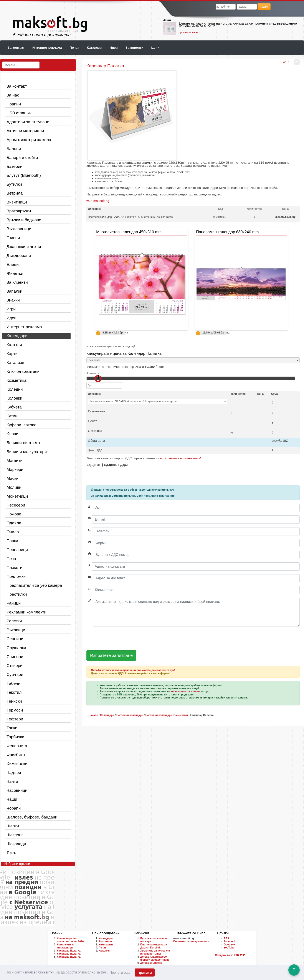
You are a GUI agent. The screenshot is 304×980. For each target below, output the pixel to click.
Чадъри (14, 772)
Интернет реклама (47, 47)
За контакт (16, 47)
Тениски (14, 701)
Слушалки (16, 648)
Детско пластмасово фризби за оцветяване (155, 958)
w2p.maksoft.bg (98, 201)
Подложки (16, 576)
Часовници (17, 790)
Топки (12, 728)
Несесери (16, 505)
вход (264, 7)
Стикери (14, 666)
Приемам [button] (145, 973)
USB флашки (19, 113)
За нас (13, 95)
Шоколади (16, 844)
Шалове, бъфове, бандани (32, 817)
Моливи (14, 487)
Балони (14, 149)
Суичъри (15, 674)
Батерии (14, 166)
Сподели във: (224, 955)
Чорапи (14, 808)
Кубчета (14, 407)
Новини (14, 104)
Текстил (14, 692)
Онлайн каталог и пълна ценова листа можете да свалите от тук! (133, 670)
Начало (93, 715)
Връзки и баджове (24, 220)
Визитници (17, 202)
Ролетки (14, 621)
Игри (11, 309)
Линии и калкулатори (27, 452)
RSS (226, 938)
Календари (17, 336)
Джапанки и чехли (24, 247)
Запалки (14, 291)
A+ (285, 62)
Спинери (15, 657)
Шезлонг (15, 835)
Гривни (13, 238)
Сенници (15, 639)
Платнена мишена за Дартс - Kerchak (154, 946)
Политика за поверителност (191, 942)
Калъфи (14, 345)
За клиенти (134, 47)
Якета (12, 853)
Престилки (17, 594)
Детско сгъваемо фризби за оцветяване (155, 964)
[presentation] (119, 639)
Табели (13, 683)
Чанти (12, 781)
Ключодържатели (23, 371)
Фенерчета (17, 746)
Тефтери (15, 719)
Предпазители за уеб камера (34, 585)
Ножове (14, 514)
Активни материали (25, 131)
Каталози (94, 47)
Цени (155, 47)
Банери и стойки (22, 157)
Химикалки (17, 764)
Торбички (15, 737)
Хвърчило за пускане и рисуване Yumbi (155, 952)
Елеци (13, 264)
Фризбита (16, 755)
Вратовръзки (19, 211)
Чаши (167, 20)
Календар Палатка (69, 951)
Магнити (15, 461)
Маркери (15, 469)
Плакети (14, 567)
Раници (14, 603)
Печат (74, 47)
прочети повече (188, 32)
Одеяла (14, 523)
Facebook (230, 942)
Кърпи (12, 434)
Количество (93, 373)
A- (289, 62)
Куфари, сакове (21, 425)
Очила (13, 532)
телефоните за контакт (186, 692)
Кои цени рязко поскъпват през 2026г (71, 940)
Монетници (17, 496)
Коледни (15, 389)
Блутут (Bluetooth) (24, 175)
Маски (12, 478)
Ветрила (15, 193)
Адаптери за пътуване (28, 122)
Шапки (13, 826)
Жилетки (15, 273)
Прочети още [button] (120, 972)
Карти (12, 354)
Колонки (14, 398)
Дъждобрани (19, 256)
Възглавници (19, 229)
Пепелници (17, 550)
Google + (229, 945)
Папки (12, 541)
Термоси (15, 710)
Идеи (114, 47)
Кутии (12, 416)
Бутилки (14, 184)
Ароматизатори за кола (29, 140)
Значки (13, 300)
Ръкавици (16, 630)
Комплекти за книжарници (66, 946)
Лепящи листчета (23, 443)
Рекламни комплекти (26, 612)
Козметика (17, 380)
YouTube (229, 948)
